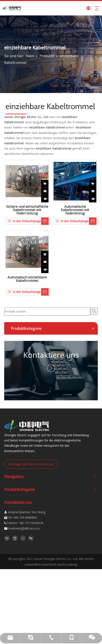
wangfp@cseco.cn (27, 528)
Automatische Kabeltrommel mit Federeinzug (75, 210)
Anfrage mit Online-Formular (31, 464)
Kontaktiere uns (51, 355)
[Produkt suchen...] (47, 311)
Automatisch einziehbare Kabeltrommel (27, 279)
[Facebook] (7, 538)
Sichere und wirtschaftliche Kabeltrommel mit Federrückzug (27, 210)
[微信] (31, 538)
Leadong (71, 564)
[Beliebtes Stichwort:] (94, 311)
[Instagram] (23, 538)
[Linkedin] (15, 538)
